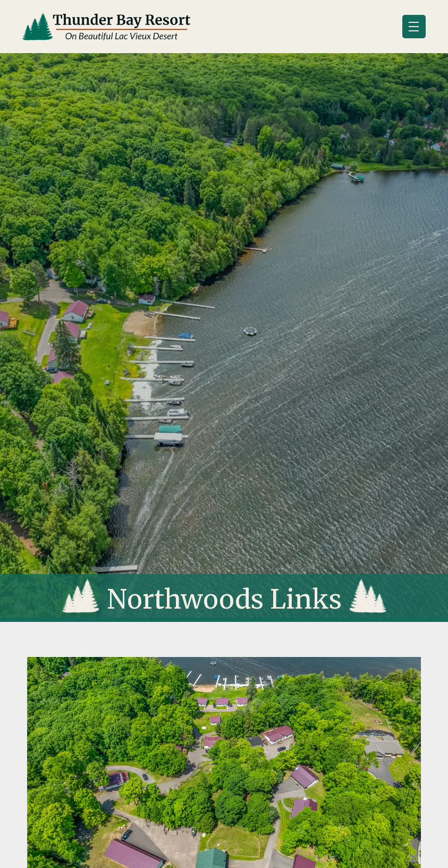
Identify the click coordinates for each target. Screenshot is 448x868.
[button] (414, 27)
